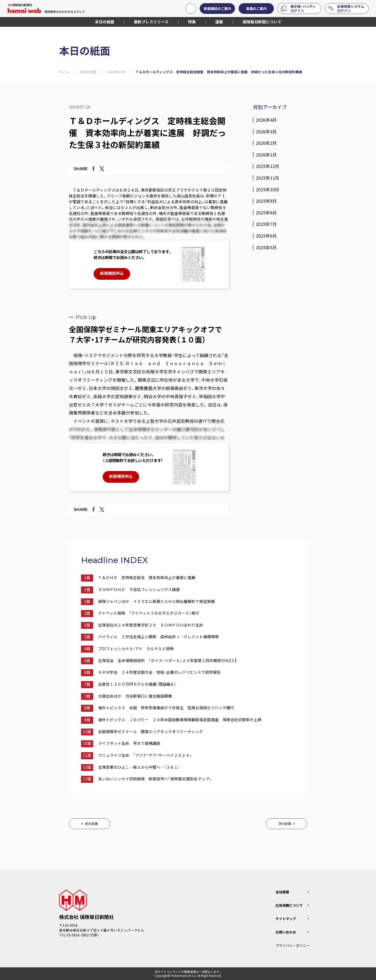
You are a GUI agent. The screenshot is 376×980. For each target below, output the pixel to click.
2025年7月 (266, 224)
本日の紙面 (88, 72)
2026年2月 (266, 143)
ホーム (64, 72)
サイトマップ (286, 919)
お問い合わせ (286, 932)
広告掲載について (289, 905)
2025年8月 (266, 213)
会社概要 (282, 892)
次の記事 (285, 824)
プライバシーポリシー (293, 945)
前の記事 (91, 824)
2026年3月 (266, 132)
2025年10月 (268, 190)
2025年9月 (266, 201)
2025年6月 (266, 236)
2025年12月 (268, 166)
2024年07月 (116, 72)
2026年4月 (266, 120)
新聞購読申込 (112, 273)
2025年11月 (268, 178)
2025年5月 (266, 248)
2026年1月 (266, 155)
